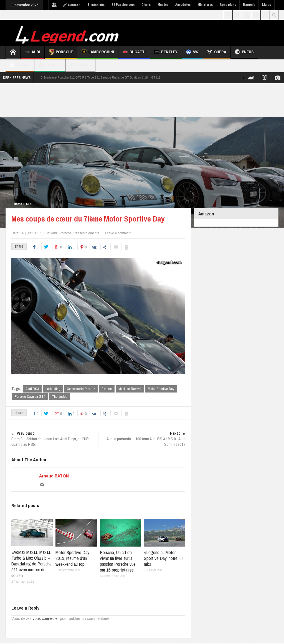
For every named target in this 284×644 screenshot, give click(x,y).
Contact (71, 5)
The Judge (60, 397)
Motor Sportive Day (161, 389)
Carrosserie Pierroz (81, 389)
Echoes (107, 389)
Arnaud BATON (54, 476)
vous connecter (46, 619)
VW (192, 53)
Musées (163, 5)
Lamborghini (98, 53)
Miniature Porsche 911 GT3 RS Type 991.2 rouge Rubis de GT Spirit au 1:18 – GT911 (102, 77)
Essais (20, 66)
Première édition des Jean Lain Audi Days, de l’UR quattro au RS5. (55, 439)
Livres (267, 5)
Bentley (166, 53)
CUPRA (217, 53)
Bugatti (134, 53)
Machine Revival (130, 389)
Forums (50, 66)
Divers (146, 5)
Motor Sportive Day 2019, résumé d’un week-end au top (72, 558)
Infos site (96, 5)
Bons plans (228, 5)
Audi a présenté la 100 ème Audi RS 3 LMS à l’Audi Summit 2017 (142, 439)
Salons (80, 66)
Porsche (61, 53)
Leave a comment (118, 233)
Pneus (244, 53)
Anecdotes (183, 5)
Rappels (249, 5)
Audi (32, 53)
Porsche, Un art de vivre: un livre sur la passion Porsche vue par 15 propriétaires (118, 561)
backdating (53, 389)
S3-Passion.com (123, 5)
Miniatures (205, 5)
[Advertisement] (142, 100)
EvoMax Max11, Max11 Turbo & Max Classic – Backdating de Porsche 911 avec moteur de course (31, 564)
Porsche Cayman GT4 (30, 397)
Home (18, 204)
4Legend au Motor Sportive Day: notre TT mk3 (164, 558)
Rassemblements (86, 233)
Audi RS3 (32, 389)
